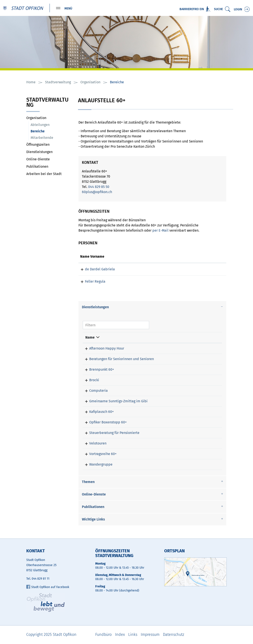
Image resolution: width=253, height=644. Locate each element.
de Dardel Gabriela (95, 269)
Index (120, 635)
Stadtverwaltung (47, 103)
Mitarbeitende (42, 138)
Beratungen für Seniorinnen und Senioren (118, 359)
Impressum (150, 635)
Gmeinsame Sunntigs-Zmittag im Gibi (115, 401)
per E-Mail (160, 231)
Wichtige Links (93, 519)
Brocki (90, 380)
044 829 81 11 (41, 579)
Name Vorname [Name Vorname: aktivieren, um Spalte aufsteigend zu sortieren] (92, 257)
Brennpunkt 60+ (98, 370)
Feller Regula (90, 282)
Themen (88, 482)
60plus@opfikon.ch (97, 192)
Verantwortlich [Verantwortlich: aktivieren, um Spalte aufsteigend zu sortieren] (171, 338)
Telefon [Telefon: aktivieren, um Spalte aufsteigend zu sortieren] (202, 338)
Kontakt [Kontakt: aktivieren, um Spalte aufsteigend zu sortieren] (173, 257)
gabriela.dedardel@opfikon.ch (191, 269)
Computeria (95, 391)
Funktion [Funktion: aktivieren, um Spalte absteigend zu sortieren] (126, 257)
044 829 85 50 (99, 187)
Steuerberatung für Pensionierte (110, 433)
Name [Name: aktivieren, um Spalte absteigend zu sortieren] (90, 338)
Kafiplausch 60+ (98, 412)
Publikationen (37, 167)
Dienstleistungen (39, 152)
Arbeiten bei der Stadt (44, 174)
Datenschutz (174, 635)
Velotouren (94, 444)
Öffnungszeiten (38, 145)
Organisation (36, 118)
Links (133, 635)
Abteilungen (40, 125)
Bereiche (48, 131)
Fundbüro (103, 635)
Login (238, 9)
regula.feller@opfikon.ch (186, 282)
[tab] (152, 307)
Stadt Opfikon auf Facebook (48, 587)
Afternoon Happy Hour (103, 349)
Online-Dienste (38, 159)
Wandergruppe (97, 465)
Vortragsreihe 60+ (99, 454)
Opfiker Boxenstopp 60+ (104, 422)
